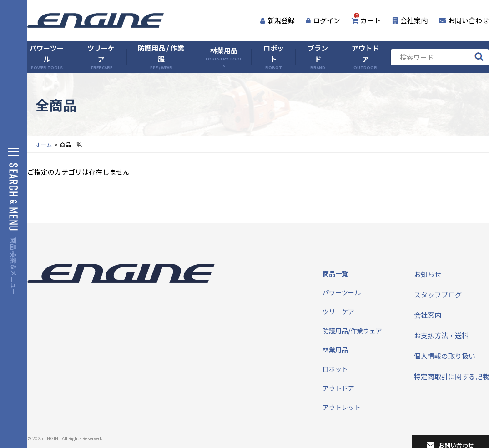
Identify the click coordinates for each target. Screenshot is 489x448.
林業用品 (224, 57)
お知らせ (428, 274)
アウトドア (365, 57)
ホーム (44, 144)
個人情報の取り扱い (445, 356)
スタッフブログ (438, 294)
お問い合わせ (464, 20)
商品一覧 (335, 273)
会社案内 (410, 20)
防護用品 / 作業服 (161, 57)
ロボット (274, 57)
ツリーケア (101, 57)
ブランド (318, 57)
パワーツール (47, 57)
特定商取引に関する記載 (451, 376)
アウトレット (342, 407)
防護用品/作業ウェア (352, 331)
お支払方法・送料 (441, 335)
